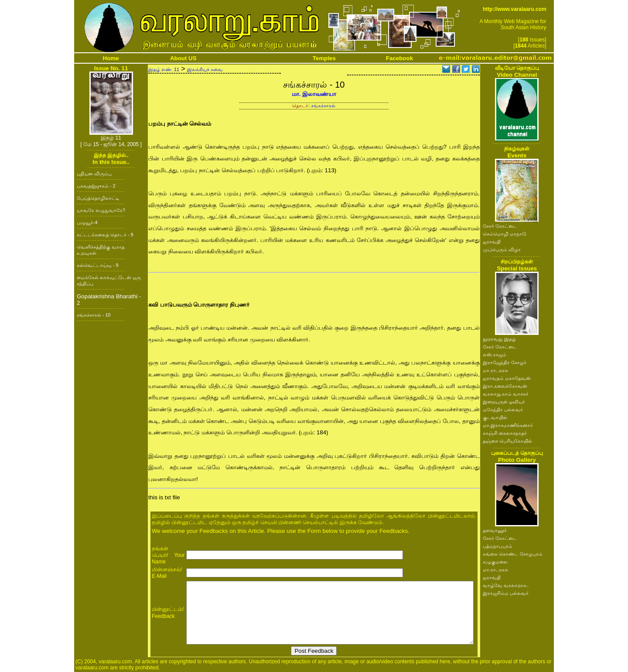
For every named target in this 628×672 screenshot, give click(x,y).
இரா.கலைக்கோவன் (505, 386)
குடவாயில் (495, 417)
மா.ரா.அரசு (495, 370)
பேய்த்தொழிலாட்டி (98, 198)
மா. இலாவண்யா (314, 94)
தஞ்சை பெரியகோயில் (507, 441)
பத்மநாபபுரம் (498, 546)
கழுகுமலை (495, 562)
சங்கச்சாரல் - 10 (94, 315)
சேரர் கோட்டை (500, 226)
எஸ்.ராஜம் (495, 355)
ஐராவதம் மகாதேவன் (507, 378)
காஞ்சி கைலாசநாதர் (505, 433)
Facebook (399, 58)
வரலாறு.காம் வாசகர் (506, 394)
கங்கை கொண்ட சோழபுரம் (513, 554)
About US (183, 58)
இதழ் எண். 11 (164, 69)
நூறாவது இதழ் (499, 339)
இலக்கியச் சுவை (205, 69)
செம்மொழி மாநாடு (505, 234)
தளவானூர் (495, 530)
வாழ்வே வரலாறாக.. (506, 585)
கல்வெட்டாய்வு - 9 (97, 265)
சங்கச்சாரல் (323, 106)
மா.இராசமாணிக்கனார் (508, 425)
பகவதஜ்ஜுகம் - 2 (96, 186)
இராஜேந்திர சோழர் (505, 362)
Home (111, 58)
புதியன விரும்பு (94, 174)
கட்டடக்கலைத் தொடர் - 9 (105, 235)
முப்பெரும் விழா (502, 249)
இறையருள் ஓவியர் (504, 402)
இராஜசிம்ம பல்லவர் (506, 593)
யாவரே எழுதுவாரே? (101, 210)
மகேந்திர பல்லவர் (503, 409)
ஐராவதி (492, 242)
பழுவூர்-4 (87, 222)
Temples (324, 58)
